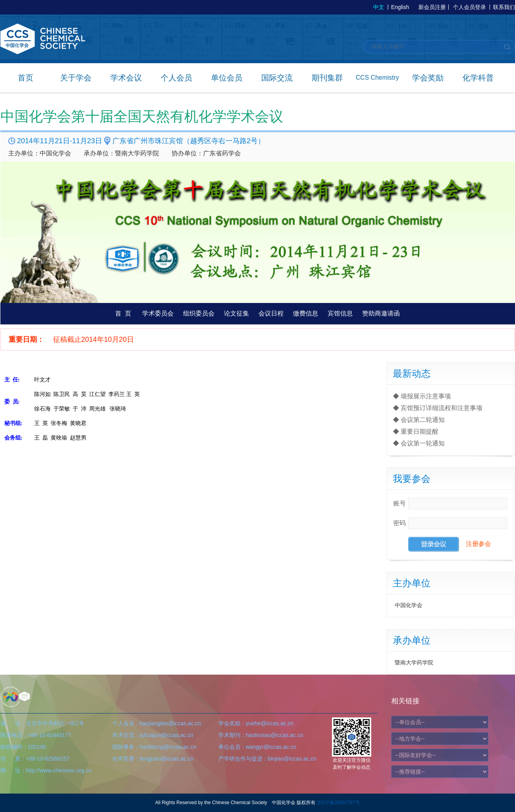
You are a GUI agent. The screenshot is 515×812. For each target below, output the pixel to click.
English (400, 7)
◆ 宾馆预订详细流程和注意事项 (438, 408)
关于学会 (76, 78)
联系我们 (504, 7)
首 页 (123, 313)
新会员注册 (432, 7)
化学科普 (478, 78)
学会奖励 (428, 78)
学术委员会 (158, 313)
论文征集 (236, 313)
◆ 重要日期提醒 (416, 432)
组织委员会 (199, 313)
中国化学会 (409, 605)
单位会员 (227, 78)
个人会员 (176, 78)
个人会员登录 (469, 7)
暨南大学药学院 (414, 662)
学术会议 (126, 78)
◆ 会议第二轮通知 (419, 420)
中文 (379, 7)
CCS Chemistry (377, 78)
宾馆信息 (340, 313)
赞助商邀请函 (381, 313)
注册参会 (478, 544)
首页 (26, 78)
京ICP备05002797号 (338, 803)
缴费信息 (306, 313)
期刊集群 (327, 78)
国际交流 (277, 78)
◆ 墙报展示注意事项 (422, 396)
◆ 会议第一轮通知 (419, 443)
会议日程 (271, 313)
